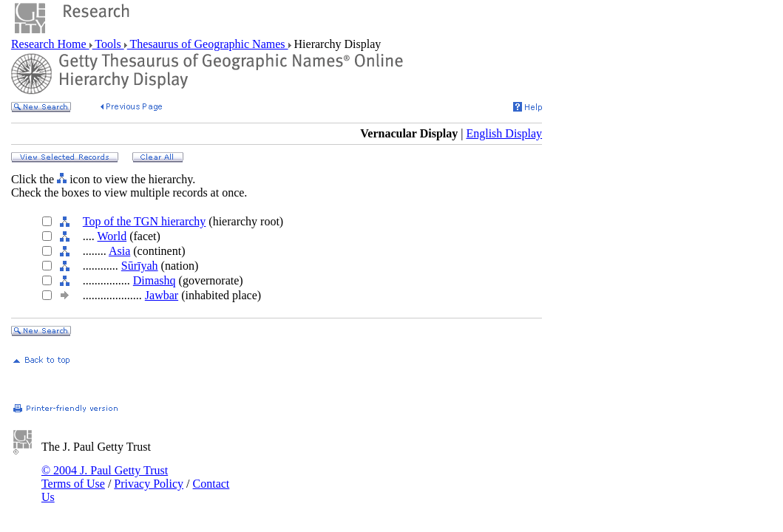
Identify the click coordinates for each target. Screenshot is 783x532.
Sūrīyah (140, 266)
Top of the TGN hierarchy (145, 221)
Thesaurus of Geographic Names (208, 44)
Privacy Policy (149, 484)
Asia (119, 251)
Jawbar (162, 295)
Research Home (50, 44)
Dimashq (155, 280)
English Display (504, 133)
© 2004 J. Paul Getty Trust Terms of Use (105, 477)
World (112, 236)
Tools (108, 44)
